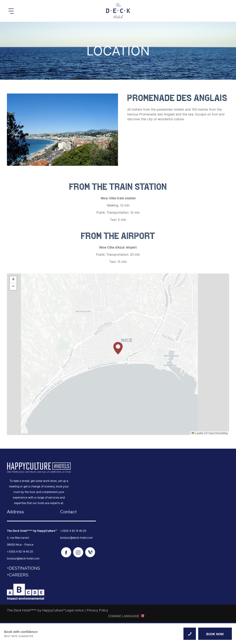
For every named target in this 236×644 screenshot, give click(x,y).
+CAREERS (18, 575)
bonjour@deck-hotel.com (23, 558)
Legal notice (74, 610)
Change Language (124, 616)
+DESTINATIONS (24, 568)
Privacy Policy (97, 610)
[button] (118, 388)
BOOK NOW (215, 634)
